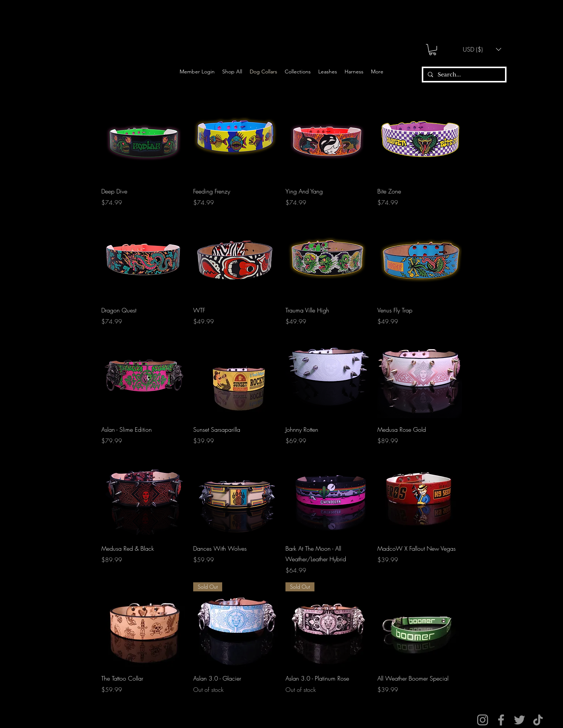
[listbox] (482, 49)
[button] (433, 49)
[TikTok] (538, 720)
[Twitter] (520, 720)
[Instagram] (483, 720)
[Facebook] (501, 720)
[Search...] (463, 75)
